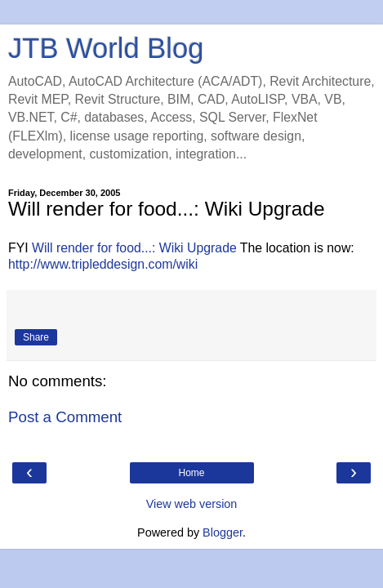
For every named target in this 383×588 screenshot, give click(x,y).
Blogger (223, 532)
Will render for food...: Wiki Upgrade (134, 248)
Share (36, 337)
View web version (192, 504)
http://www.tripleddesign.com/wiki (103, 264)
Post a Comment (65, 417)
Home (191, 473)
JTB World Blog (106, 48)
